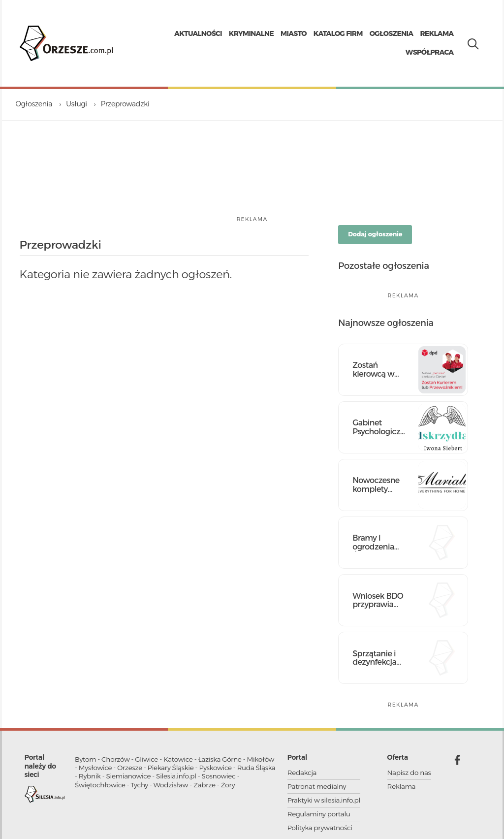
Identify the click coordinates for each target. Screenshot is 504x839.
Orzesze (130, 768)
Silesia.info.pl (176, 776)
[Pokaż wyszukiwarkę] (471, 42)
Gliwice (146, 759)
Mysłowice (95, 768)
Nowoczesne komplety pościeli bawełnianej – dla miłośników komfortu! (378, 485)
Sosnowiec (219, 776)
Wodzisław (171, 785)
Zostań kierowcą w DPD (373, 370)
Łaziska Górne (220, 759)
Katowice (178, 759)
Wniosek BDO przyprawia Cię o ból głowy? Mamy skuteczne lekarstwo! (378, 600)
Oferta (398, 757)
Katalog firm (338, 33)
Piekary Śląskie (171, 768)
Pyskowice (215, 768)
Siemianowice (129, 776)
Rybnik (90, 776)
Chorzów (115, 759)
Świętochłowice (100, 785)
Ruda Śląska (256, 768)
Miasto (294, 33)
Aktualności (198, 33)
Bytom (85, 759)
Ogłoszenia (392, 33)
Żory (228, 785)
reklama (252, 219)
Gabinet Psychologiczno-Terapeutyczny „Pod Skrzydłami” (379, 427)
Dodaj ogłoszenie (375, 234)
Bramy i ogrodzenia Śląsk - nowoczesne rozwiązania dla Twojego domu (375, 542)
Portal (297, 757)
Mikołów (261, 759)
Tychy (139, 785)
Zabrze (205, 785)
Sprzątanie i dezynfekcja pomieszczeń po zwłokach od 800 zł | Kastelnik (377, 658)
